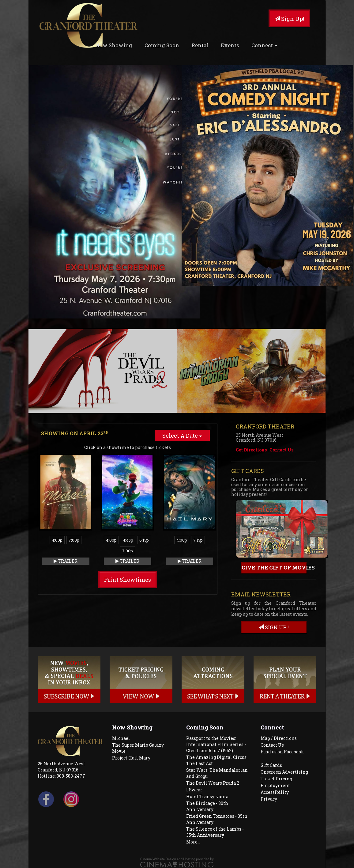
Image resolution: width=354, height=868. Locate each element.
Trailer (66, 561)
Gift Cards (271, 765)
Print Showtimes (128, 580)
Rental (200, 45)
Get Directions (251, 450)
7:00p (74, 540)
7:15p (198, 540)
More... (193, 842)
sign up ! (274, 627)
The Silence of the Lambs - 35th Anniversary (215, 832)
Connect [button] (264, 45)
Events (230, 45)
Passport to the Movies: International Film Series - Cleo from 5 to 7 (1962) (216, 744)
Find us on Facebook (282, 752)
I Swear (194, 790)
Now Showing (114, 45)
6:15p (144, 540)
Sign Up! (289, 19)
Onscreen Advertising (284, 772)
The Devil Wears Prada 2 (213, 783)
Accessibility (275, 792)
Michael (121, 738)
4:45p (128, 540)
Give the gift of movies (274, 567)
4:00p (57, 540)
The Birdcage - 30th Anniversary (207, 806)
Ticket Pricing (276, 779)
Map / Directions (279, 738)
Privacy (269, 799)
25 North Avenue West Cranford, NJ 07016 (61, 767)
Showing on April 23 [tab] (74, 433)
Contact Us (281, 450)
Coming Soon (162, 45)
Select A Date (182, 436)
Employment (275, 785)
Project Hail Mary (131, 758)
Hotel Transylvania (207, 796)
